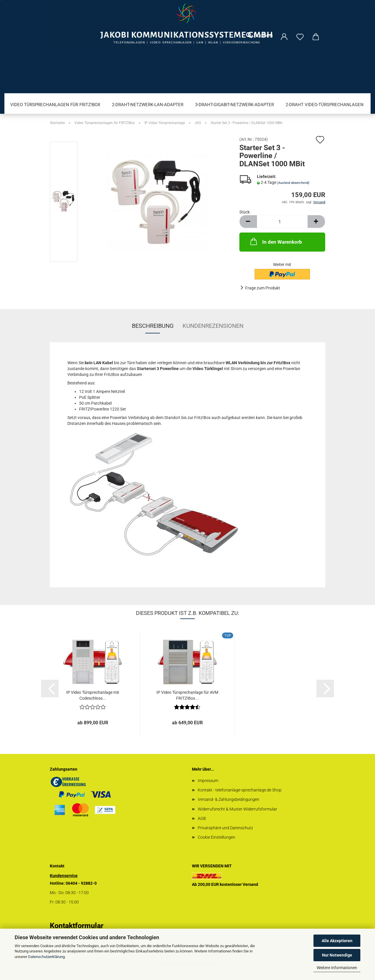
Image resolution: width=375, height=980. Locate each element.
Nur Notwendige (337, 955)
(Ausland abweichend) (293, 183)
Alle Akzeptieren (337, 941)
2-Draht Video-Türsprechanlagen (325, 105)
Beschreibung (153, 326)
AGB (202, 818)
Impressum (208, 781)
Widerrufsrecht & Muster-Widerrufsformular (237, 809)
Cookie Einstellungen (217, 837)
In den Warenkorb (276, 241)
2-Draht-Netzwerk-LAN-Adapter (148, 105)
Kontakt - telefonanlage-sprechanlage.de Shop (240, 790)
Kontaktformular (77, 926)
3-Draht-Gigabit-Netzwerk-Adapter (235, 105)
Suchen (259, 35)
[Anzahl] (282, 222)
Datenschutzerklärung (46, 957)
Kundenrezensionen (213, 326)
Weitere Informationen (337, 968)
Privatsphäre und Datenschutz (225, 828)
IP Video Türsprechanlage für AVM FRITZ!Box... (187, 695)
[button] (248, 222)
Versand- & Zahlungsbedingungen (229, 799)
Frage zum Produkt (263, 288)
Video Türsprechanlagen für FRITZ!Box (55, 105)
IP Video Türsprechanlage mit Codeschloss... (93, 695)
